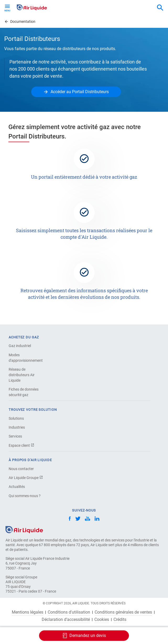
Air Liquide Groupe (26, 478)
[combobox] (160, 8)
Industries (17, 427)
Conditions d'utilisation (69, 612)
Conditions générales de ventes (123, 612)
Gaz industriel (20, 346)
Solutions (16, 418)
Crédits (120, 620)
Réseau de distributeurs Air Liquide (22, 375)
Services (15, 436)
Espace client (21, 445)
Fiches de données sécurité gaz (24, 392)
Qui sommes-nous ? (25, 496)
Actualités (17, 487)
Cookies (102, 620)
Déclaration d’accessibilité (66, 620)
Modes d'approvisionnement (26, 358)
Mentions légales (28, 612)
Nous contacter (21, 469)
